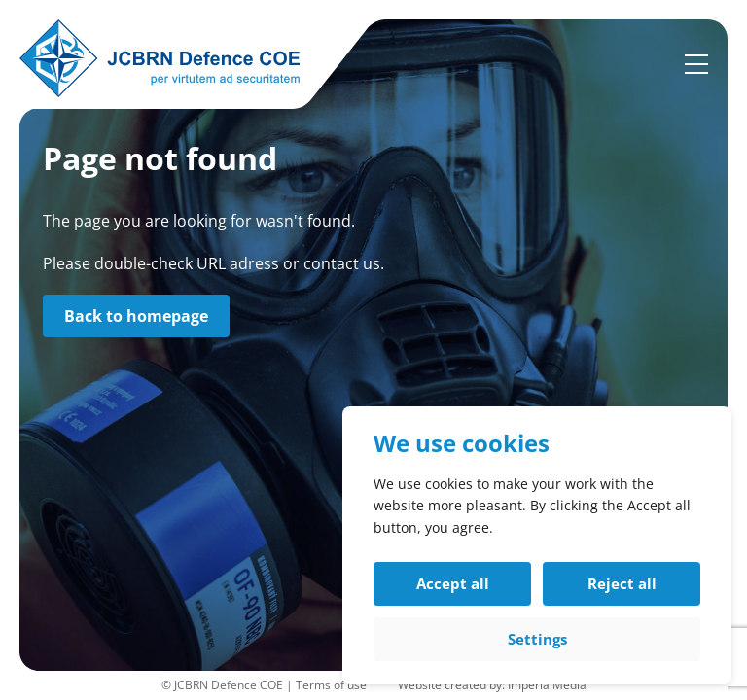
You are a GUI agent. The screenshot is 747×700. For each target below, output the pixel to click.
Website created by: (453, 685)
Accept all (453, 583)
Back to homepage (136, 316)
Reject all (622, 583)
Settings (537, 639)
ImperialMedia (547, 685)
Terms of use (331, 685)
